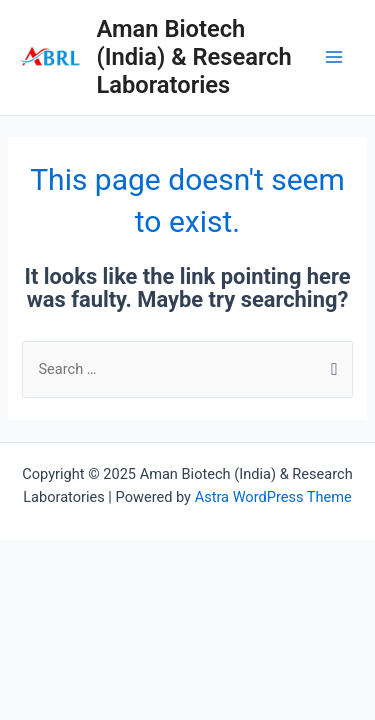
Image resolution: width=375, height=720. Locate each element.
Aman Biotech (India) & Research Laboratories (193, 57)
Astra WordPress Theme (273, 497)
